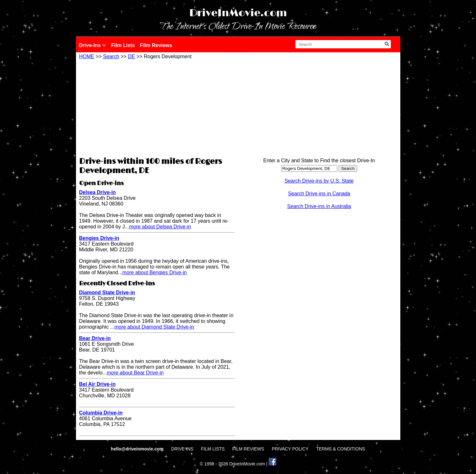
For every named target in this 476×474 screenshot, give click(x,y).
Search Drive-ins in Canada (319, 194)
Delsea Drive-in (98, 192)
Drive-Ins (93, 45)
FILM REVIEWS (248, 449)
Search (111, 56)
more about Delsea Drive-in (160, 227)
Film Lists (123, 45)
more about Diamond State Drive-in (154, 327)
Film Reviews (156, 45)
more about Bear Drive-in (135, 373)
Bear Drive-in (95, 338)
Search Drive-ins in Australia (319, 206)
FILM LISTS (213, 449)
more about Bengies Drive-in (155, 272)
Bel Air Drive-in (97, 384)
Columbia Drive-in (101, 413)
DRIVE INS (182, 449)
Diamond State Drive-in (107, 293)
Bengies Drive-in (99, 238)
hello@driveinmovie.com (138, 449)
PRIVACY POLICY (290, 449)
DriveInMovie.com (238, 13)
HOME (87, 56)
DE (131, 56)
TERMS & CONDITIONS (341, 449)
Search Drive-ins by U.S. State (319, 181)
